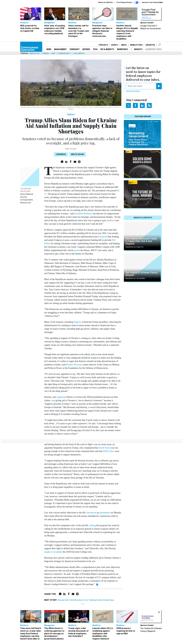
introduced (91, 513)
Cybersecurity (64, 53)
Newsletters (136, 45)
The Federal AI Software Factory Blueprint (141, 274)
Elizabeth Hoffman (83, 214)
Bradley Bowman (74, 365)
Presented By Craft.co (134, 247)
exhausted (103, 237)
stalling (92, 525)
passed (77, 250)
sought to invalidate (53, 552)
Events (115, 45)
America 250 (34, 53)
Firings (45, 53)
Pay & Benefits (107, 49)
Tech (95, 49)
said (53, 400)
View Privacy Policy (133, 91)
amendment (105, 513)
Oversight (75, 49)
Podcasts (103, 45)
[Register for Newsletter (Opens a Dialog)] (159, 86)
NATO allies (109, 451)
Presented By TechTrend (135, 279)
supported (61, 397)
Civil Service (79, 53)
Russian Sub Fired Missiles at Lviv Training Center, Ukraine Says (86, 600)
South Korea (105, 448)
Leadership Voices (153, 49)
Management (60, 49)
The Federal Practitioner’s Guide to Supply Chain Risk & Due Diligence (141, 241)
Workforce (123, 49)
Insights (138, 49)
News (49, 49)
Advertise (150, 45)
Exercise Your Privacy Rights (153, 2)
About (124, 45)
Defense (86, 49)
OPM (53, 53)
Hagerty (77, 322)
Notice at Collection (105, 2)
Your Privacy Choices (127, 3)
